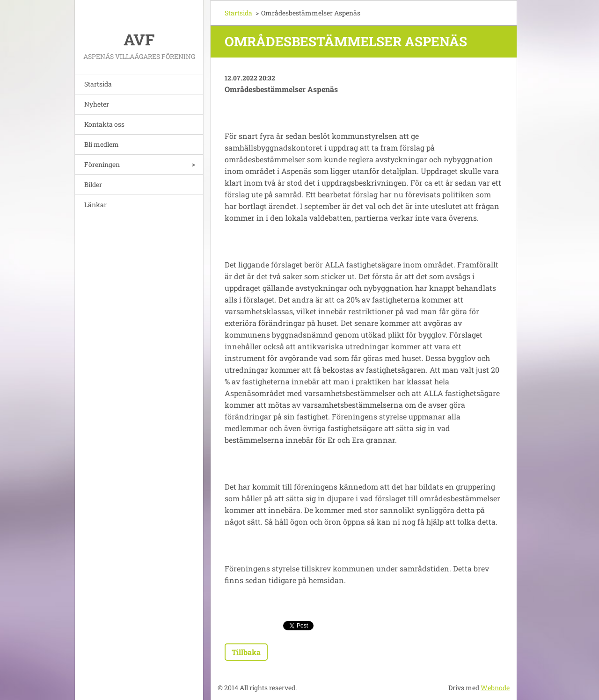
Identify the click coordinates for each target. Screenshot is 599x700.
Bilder (93, 184)
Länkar (95, 205)
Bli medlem (102, 144)
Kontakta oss (104, 124)
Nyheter (97, 104)
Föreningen (102, 164)
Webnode (495, 688)
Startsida (98, 84)
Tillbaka (246, 652)
